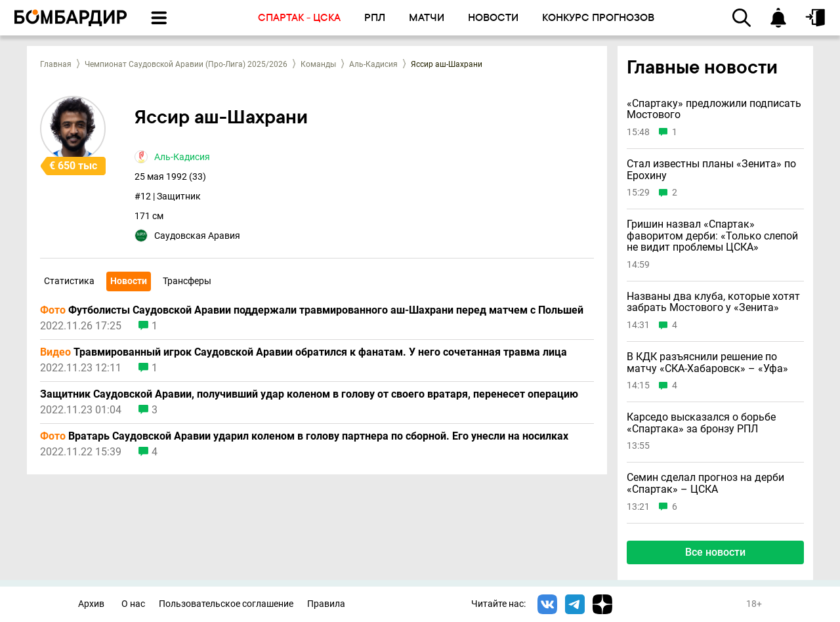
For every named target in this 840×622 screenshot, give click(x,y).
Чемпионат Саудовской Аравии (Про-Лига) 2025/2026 (186, 64)
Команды (318, 64)
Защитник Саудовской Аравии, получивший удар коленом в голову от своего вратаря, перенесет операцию (309, 394)
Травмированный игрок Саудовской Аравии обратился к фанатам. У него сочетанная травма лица (304, 352)
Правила (326, 604)
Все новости (715, 552)
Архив (91, 604)
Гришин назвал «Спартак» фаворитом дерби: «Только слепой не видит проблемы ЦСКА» (712, 236)
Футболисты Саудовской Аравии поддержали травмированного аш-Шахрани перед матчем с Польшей (312, 310)
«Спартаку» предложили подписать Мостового (714, 109)
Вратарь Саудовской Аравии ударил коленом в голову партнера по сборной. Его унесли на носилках (304, 436)
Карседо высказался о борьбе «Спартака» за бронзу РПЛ (701, 423)
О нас (133, 604)
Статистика (69, 281)
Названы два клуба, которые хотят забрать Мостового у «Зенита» (713, 302)
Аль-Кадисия (373, 64)
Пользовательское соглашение (226, 604)
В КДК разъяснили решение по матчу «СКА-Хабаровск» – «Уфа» (707, 363)
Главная (56, 64)
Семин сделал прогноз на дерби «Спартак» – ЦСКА (705, 483)
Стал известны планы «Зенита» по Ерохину (711, 170)
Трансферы (187, 281)
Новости (129, 281)
